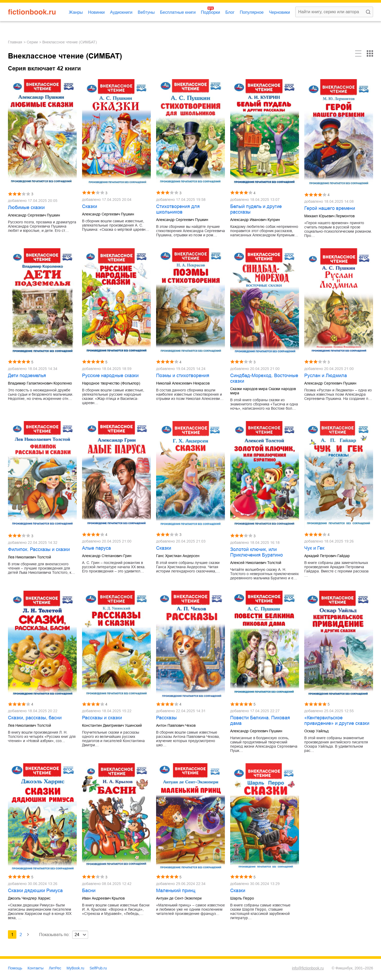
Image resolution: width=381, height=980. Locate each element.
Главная (15, 42)
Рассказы (166, 718)
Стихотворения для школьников (178, 209)
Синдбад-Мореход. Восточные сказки (264, 378)
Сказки (90, 206)
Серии (32, 42)
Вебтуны (146, 12)
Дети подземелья (27, 376)
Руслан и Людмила (326, 376)
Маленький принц (176, 891)
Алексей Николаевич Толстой (256, 563)
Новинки (96, 12)
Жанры (76, 12)
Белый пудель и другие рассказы (256, 209)
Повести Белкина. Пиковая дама (260, 721)
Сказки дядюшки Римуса (35, 891)
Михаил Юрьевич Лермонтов (329, 216)
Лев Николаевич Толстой (30, 557)
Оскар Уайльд (316, 731)
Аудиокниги (121, 12)
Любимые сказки (26, 207)
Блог (230, 12)
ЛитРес (55, 968)
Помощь (15, 968)
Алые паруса (96, 548)
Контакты (35, 968)
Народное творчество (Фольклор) (111, 383)
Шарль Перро (242, 898)
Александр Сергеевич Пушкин (34, 215)
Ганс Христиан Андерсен (178, 556)
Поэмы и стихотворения (183, 376)
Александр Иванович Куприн (255, 220)
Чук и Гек (314, 548)
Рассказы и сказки (102, 718)
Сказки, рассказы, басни (35, 718)
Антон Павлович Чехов (176, 725)
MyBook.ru (76, 968)
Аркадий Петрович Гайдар (327, 556)
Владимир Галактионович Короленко (40, 383)
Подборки (210, 12)
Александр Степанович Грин (107, 556)
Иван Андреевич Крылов (103, 898)
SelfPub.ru (98, 968)
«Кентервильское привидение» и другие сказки (337, 721)
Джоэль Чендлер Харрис (29, 898)
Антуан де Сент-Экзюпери (179, 898)
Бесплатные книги (178, 12)
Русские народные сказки (110, 376)
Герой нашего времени (330, 208)
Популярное (252, 12)
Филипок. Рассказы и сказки (39, 549)
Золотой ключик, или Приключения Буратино (257, 552)
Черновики (279, 12)
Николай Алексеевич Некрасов (183, 383)
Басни (89, 891)
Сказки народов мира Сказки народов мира (263, 391)
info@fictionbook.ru (308, 968)
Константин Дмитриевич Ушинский (112, 725)
